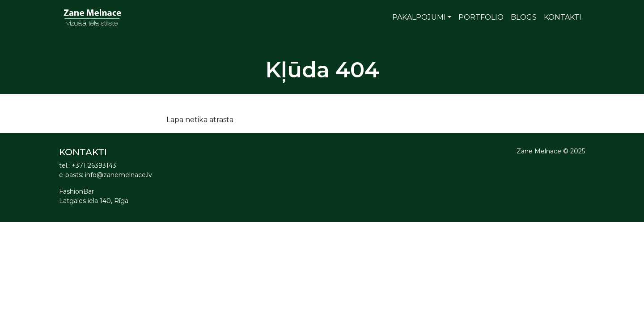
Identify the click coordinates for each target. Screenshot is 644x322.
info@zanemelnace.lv (119, 175)
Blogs (524, 17)
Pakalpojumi (419, 17)
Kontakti (563, 17)
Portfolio (481, 17)
